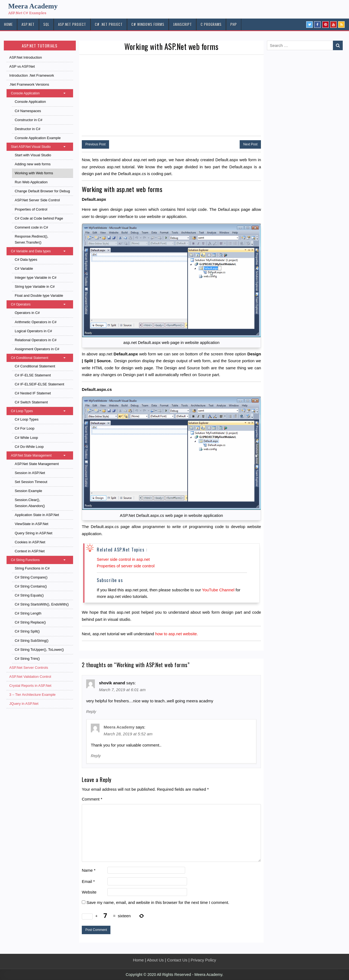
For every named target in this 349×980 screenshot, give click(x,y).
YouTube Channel (218, 590)
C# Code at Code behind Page (39, 218)
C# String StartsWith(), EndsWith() (42, 604)
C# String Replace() (30, 622)
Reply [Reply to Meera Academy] (96, 756)
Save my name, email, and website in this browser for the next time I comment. (158, 902)
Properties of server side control (126, 566)
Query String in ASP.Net (34, 533)
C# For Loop (25, 428)
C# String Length (28, 613)
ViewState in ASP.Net (31, 524)
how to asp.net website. (177, 634)
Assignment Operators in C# (37, 349)
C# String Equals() (29, 595)
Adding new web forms (33, 164)
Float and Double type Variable (39, 296)
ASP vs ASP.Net (22, 66)
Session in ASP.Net (30, 473)
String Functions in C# (32, 568)
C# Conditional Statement (41, 358)
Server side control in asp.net (123, 559)
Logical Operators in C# (33, 331)
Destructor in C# (28, 129)
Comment (92, 799)
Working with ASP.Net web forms (171, 47)
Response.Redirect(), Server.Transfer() (31, 239)
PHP (234, 24)
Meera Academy (33, 6)
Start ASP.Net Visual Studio (41, 147)
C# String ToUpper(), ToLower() (39, 650)
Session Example (28, 491)
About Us (155, 960)
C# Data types (26, 260)
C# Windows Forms (148, 24)
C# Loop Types (41, 411)
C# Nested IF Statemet (33, 393)
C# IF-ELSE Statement (33, 375)
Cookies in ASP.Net (30, 542)
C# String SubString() (32, 641)
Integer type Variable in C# (36, 278)
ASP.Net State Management (41, 455)
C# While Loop (26, 438)
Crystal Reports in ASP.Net (30, 686)
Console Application (41, 93)
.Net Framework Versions (29, 84)
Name (89, 870)
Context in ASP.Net (30, 551)
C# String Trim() (27, 659)
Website (89, 892)
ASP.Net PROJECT (72, 24)
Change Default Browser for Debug (42, 191)
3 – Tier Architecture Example (32, 695)
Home (138, 960)
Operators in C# (27, 313)
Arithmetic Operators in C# (36, 322)
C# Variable (24, 269)
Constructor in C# (28, 120)
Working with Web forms (34, 173)
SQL (46, 24)
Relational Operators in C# (36, 340)
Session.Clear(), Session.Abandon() (30, 503)
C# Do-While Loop (29, 447)
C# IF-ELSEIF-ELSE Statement (39, 384)
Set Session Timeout (31, 482)
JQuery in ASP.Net (24, 704)
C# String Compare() (31, 577)
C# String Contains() (31, 586)
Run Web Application (31, 182)
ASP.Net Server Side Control (37, 200)
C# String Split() (27, 631)
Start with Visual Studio (33, 155)
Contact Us (177, 960)
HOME (8, 24)
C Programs (211, 24)
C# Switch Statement (31, 402)
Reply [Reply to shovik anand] (91, 712)
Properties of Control (31, 209)
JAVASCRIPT (183, 24)
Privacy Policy (203, 960)
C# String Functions (41, 560)
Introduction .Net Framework (32, 75)
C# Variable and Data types (41, 251)
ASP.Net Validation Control (30, 677)
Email (88, 881)
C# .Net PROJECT (109, 24)
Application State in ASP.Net (37, 515)
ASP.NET (28, 24)
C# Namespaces (28, 111)
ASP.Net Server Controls (29, 668)
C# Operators (41, 304)
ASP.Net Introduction (26, 57)
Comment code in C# (31, 227)
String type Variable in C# (35, 287)
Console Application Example (38, 138)
